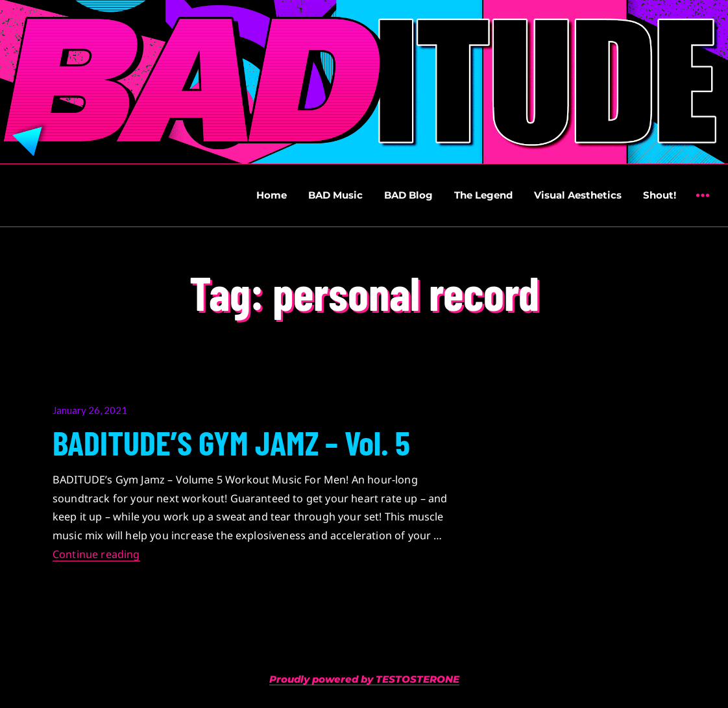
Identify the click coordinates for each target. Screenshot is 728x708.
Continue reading (96, 554)
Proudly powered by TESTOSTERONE (364, 679)
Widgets (702, 205)
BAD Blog (408, 195)
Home (272, 195)
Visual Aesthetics (578, 195)
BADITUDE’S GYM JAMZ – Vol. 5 (231, 442)
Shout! (660, 195)
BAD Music (335, 195)
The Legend (483, 195)
